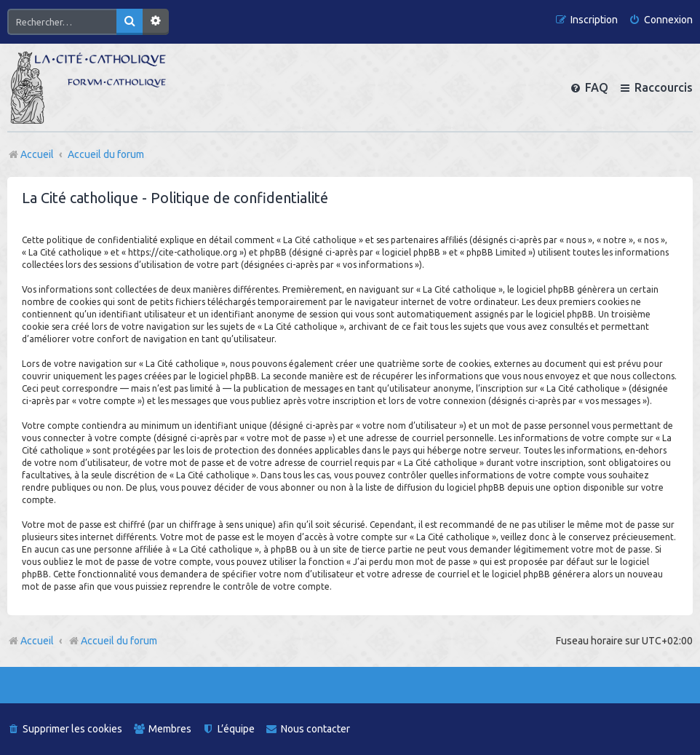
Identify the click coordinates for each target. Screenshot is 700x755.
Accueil (37, 641)
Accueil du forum (112, 641)
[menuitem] (661, 20)
